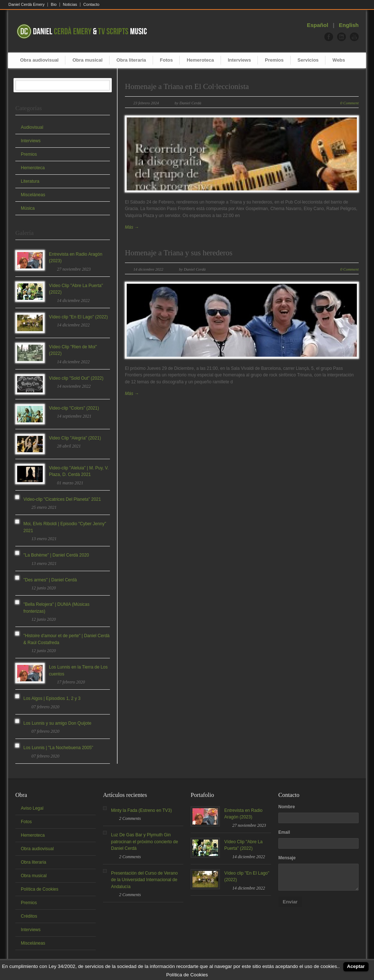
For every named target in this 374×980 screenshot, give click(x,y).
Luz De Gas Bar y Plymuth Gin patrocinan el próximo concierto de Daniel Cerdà (144, 842)
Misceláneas (33, 195)
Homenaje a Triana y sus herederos (179, 253)
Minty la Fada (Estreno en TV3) (142, 810)
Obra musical (87, 60)
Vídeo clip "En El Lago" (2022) (78, 317)
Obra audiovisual (39, 60)
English (349, 25)
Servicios (308, 60)
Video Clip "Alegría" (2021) (75, 438)
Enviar (290, 902)
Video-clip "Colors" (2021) (74, 408)
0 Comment (350, 103)
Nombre (287, 807)
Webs (339, 60)
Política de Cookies (40, 889)
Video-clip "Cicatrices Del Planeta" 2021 (62, 499)
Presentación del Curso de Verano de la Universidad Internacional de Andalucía (144, 880)
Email (284, 832)
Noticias (70, 5)
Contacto (91, 5)
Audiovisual (32, 127)
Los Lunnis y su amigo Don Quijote (57, 723)
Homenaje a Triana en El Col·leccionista (187, 86)
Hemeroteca (200, 60)
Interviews (240, 60)
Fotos (166, 60)
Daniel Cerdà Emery (26, 5)
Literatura (30, 181)
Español (317, 25)
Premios (274, 60)
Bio (54, 5)
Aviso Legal (32, 808)
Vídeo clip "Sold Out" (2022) (76, 378)
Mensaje (287, 858)
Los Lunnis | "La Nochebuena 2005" (58, 748)
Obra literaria (131, 60)
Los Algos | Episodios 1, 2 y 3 (52, 698)
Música (28, 208)
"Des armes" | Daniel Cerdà (50, 580)
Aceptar (356, 966)
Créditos (29, 916)
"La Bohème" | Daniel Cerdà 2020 (56, 555)
